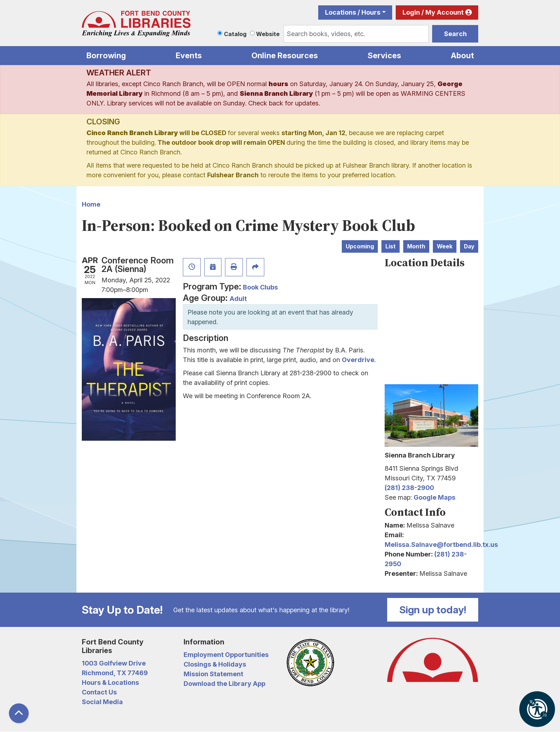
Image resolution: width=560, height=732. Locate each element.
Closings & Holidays (215, 664)
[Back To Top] (19, 713)
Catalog (235, 34)
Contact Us (99, 692)
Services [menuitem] (384, 55)
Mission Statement (213, 674)
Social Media (102, 702)
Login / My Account (433, 12)
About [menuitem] (462, 55)
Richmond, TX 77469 (115, 673)
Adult (238, 299)
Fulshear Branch (233, 175)
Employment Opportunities (226, 655)
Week (445, 246)
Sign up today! (433, 610)
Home (91, 204)
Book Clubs (260, 287)
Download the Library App (224, 684)
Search (455, 34)
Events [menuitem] (189, 55)
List (391, 246)
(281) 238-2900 (409, 488)
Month (416, 246)
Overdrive (358, 360)
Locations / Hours (353, 12)
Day (469, 246)
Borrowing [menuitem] (106, 55)
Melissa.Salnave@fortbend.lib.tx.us (441, 545)
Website (268, 34)
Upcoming (360, 246)
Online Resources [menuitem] (285, 55)
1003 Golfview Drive (114, 663)
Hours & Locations (110, 682)
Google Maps (434, 497)
